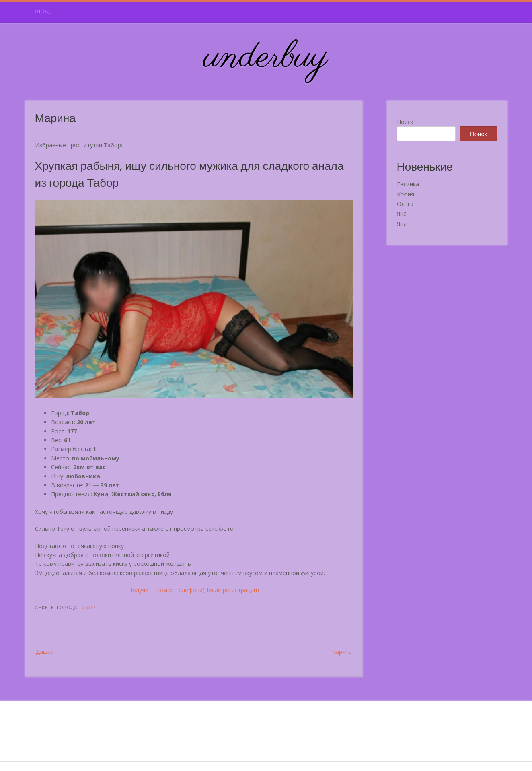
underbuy (266, 58)
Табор (87, 607)
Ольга (405, 204)
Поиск (405, 122)
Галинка (408, 184)
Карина (342, 652)
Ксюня (406, 194)
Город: (42, 11)
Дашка (45, 652)
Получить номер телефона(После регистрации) (194, 590)
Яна (402, 213)
